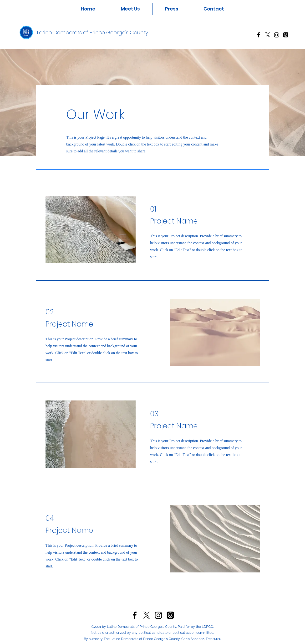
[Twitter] (268, 35)
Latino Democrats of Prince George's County (93, 33)
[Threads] (286, 35)
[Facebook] (259, 35)
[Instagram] (277, 35)
